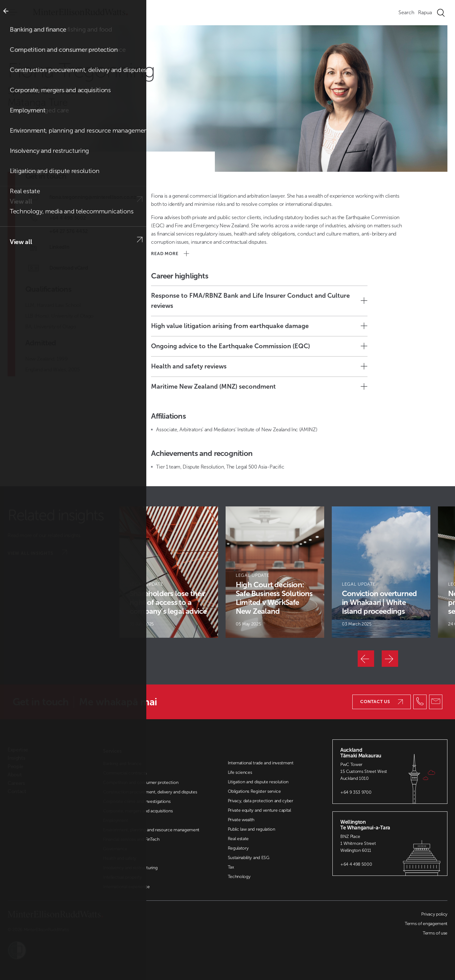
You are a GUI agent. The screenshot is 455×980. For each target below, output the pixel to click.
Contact (17, 792)
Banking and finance (122, 764)
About (15, 775)
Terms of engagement (426, 924)
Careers (16, 783)
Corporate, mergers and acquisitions (138, 811)
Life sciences (240, 772)
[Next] (390, 659)
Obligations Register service (254, 791)
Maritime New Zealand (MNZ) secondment (259, 386)
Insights (16, 758)
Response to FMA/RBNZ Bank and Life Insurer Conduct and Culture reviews (259, 301)
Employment (115, 820)
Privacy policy (434, 914)
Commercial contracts (125, 773)
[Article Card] (169, 572)
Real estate (238, 839)
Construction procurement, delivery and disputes (150, 792)
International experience (126, 887)
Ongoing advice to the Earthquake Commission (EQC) (259, 346)
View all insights (37, 553)
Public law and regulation (252, 829)
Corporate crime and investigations (137, 801)
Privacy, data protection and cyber (261, 801)
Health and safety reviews (259, 366)
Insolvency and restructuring (130, 868)
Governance (115, 849)
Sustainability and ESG (249, 858)
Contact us (382, 702)
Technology (239, 877)
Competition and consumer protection (141, 783)
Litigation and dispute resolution (258, 782)
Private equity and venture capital (259, 810)
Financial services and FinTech (131, 839)
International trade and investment (261, 763)
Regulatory (238, 848)
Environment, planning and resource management (151, 830)
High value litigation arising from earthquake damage (259, 326)
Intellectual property (122, 877)
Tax (231, 867)
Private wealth (241, 820)
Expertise (18, 750)
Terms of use (435, 933)
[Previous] (366, 659)
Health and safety (120, 858)
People (29, 48)
